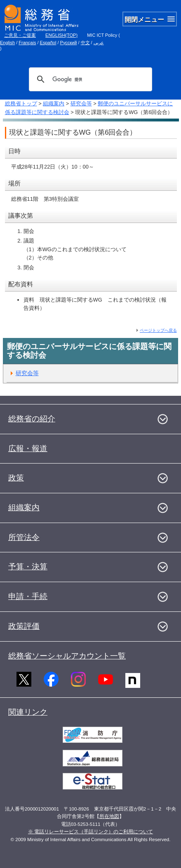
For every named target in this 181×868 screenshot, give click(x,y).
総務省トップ (21, 103)
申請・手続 (28, 596)
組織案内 (54, 103)
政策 (16, 478)
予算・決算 (28, 567)
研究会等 (81, 103)
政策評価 (24, 626)
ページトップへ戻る (158, 330)
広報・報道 (28, 448)
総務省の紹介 (32, 419)
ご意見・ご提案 (20, 35)
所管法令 (24, 537)
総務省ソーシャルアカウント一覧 (67, 656)
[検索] (89, 79)
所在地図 (109, 816)
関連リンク (28, 712)
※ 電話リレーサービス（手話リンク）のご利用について (90, 832)
